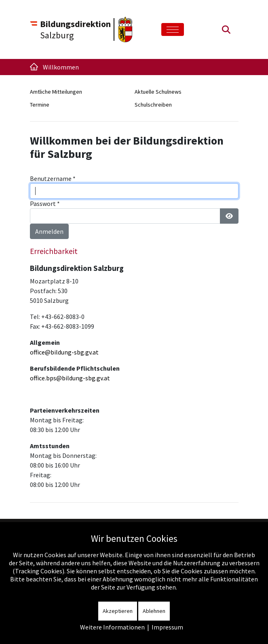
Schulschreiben (153, 105)
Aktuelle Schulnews (158, 92)
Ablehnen (154, 611)
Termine (40, 105)
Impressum (167, 627)
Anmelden (49, 231)
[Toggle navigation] (173, 30)
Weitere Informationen (112, 627)
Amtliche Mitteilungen (56, 92)
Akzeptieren (118, 611)
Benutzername (53, 178)
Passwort (45, 203)
